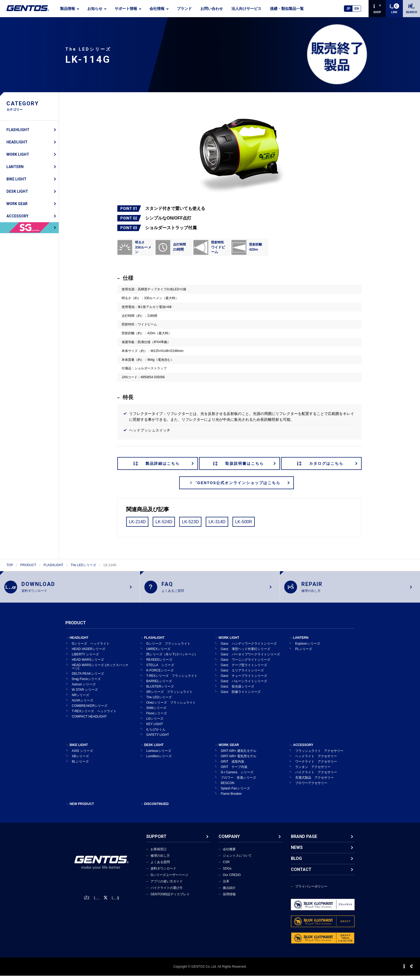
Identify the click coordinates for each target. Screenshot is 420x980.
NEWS (297, 852)
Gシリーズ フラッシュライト (168, 648)
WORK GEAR (17, 204)
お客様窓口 (159, 853)
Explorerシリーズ (308, 648)
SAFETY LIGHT (158, 739)
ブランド (184, 9)
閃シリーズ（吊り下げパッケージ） (172, 659)
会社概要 (229, 853)
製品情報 (67, 9)
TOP (10, 565)
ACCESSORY (17, 216)
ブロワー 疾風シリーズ (238, 782)
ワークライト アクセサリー (316, 766)
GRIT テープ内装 (234, 771)
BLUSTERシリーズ (160, 691)
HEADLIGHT (17, 142)
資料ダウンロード (163, 873)
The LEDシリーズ (83, 565)
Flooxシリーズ (157, 718)
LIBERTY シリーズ (85, 659)
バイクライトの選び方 (167, 892)
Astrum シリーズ (84, 689)
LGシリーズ (155, 723)
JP (348, 9)
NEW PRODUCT (82, 808)
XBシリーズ (80, 760)
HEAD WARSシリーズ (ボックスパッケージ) (100, 671)
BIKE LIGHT (16, 179)
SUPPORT (156, 841)
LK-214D (137, 522)
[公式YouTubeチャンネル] (115, 902)
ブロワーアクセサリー (311, 787)
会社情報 (157, 9)
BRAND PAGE (304, 841)
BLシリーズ (80, 766)
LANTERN (15, 167)
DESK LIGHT (17, 191)
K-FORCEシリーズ (160, 675)
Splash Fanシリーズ (235, 793)
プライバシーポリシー (311, 891)
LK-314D (217, 522)
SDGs (227, 873)
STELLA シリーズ (160, 669)
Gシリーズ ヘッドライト (91, 648)
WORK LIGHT (18, 154)
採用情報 (229, 899)
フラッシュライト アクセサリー (319, 755)
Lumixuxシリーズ (159, 755)
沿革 (226, 886)
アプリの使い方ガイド (167, 886)
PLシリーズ (304, 653)
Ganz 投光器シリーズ (237, 691)
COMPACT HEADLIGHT (89, 721)
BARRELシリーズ (159, 685)
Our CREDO (232, 879)
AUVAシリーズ (82, 705)
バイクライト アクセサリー (316, 777)
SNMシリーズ (156, 712)
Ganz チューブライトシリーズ (244, 680)
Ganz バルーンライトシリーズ (244, 685)
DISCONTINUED (156, 808)
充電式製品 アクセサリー (314, 782)
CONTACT (301, 874)
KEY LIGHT (155, 728)
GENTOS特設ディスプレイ (170, 899)
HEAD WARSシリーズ (88, 664)
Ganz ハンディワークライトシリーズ (249, 648)
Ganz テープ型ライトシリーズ (244, 669)
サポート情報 (126, 9)
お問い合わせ (212, 9)
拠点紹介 (229, 892)
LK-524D (164, 522)
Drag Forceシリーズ (86, 683)
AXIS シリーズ (82, 755)
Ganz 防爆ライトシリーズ (241, 696)
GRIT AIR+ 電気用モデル (239, 760)
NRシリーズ (80, 699)
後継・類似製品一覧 (287, 9)
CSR (226, 866)
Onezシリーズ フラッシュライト (171, 707)
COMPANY (229, 841)
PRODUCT (28, 565)
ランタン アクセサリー (313, 771)
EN (357, 9)
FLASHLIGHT (18, 130)
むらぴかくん (156, 734)
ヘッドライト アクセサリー (316, 760)
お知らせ (95, 9)
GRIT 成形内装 (232, 766)
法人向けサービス (246, 9)
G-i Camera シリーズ (237, 777)
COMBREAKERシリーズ (90, 710)
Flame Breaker (231, 798)
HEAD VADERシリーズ (89, 653)
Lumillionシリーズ (159, 760)
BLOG (296, 863)
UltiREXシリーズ (158, 653)
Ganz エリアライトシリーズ (242, 675)
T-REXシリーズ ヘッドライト (94, 715)
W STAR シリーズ (85, 694)
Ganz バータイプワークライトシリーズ (250, 659)
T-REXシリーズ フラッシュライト (172, 680)
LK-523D (190, 522)
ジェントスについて (237, 860)
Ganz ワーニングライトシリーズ (245, 664)
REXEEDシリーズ (159, 664)
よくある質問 (160, 866)
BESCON (228, 787)
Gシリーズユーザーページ (169, 879)
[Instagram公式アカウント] (96, 902)
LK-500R (244, 522)
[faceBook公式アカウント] (87, 902)
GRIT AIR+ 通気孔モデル (239, 755)
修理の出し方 (160, 860)
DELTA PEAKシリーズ (88, 678)
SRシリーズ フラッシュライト (169, 696)
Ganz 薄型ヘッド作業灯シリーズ (245, 653)
